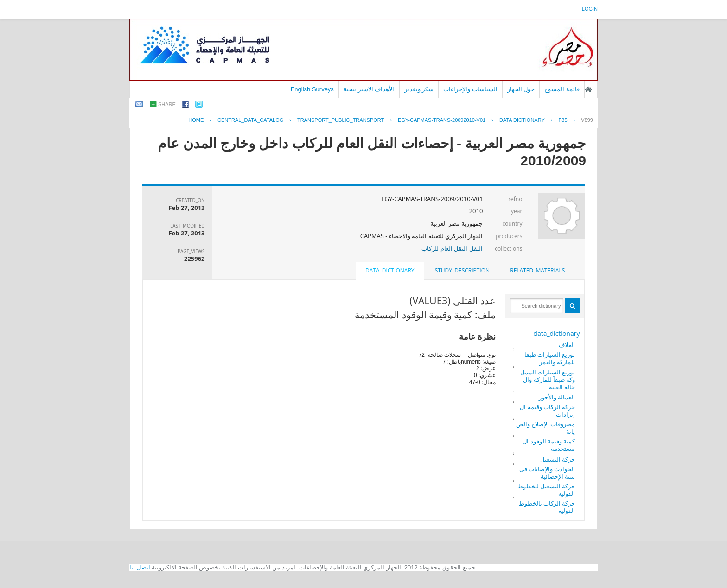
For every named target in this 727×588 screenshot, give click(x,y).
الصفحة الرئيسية (588, 89)
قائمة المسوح (562, 89)
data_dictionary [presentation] (390, 270)
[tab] (537, 271)
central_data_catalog (250, 120)
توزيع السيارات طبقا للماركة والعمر (550, 358)
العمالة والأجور (557, 397)
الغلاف (567, 345)
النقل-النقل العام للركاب (452, 248)
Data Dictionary (522, 120)
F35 (563, 120)
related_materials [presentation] (537, 270)
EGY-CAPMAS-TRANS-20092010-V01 (442, 120)
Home (196, 120)
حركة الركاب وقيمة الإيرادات (547, 411)
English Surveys (312, 89)
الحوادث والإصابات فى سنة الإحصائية (547, 473)
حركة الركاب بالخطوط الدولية (547, 507)
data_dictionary (556, 333)
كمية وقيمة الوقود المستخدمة (549, 445)
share (167, 104)
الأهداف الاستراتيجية (369, 89)
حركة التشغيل (558, 459)
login (590, 9)
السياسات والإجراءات (470, 89)
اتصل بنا (140, 567)
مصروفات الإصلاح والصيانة (546, 428)
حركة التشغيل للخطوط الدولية (546, 490)
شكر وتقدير (419, 89)
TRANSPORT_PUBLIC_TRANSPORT (341, 120)
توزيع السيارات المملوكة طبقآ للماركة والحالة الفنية (548, 379)
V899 (587, 120)
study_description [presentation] (462, 270)
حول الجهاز (521, 89)
